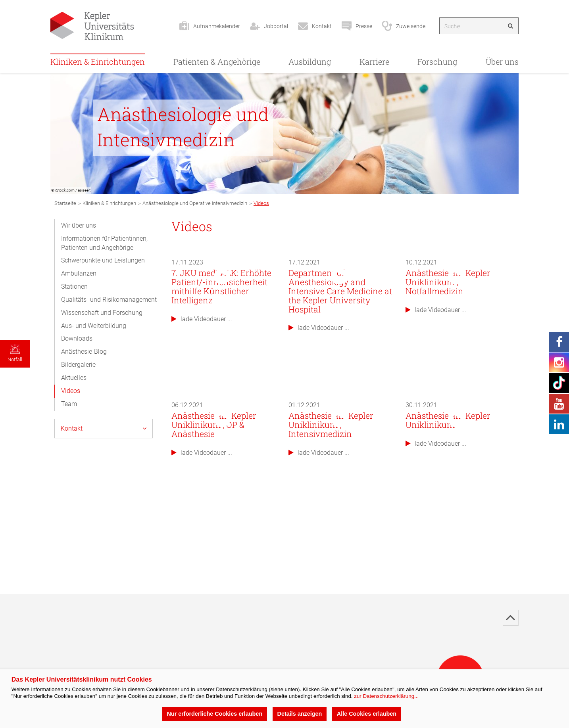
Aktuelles (74, 378)
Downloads (77, 338)
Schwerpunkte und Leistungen (103, 260)
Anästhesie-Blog (84, 352)
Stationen (74, 286)
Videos (71, 391)
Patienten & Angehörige (217, 61)
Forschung (437, 61)
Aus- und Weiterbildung (94, 326)
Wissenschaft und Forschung (102, 313)
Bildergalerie (78, 365)
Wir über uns (79, 225)
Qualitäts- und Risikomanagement (109, 300)
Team (69, 404)
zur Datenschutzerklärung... (386, 696)
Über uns (502, 61)
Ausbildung (310, 61)
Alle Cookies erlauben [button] (367, 714)
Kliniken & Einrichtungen (98, 61)
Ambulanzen (79, 273)
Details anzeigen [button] (300, 714)
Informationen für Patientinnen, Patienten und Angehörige (104, 243)
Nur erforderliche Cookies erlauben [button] (214, 714)
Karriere (374, 61)
